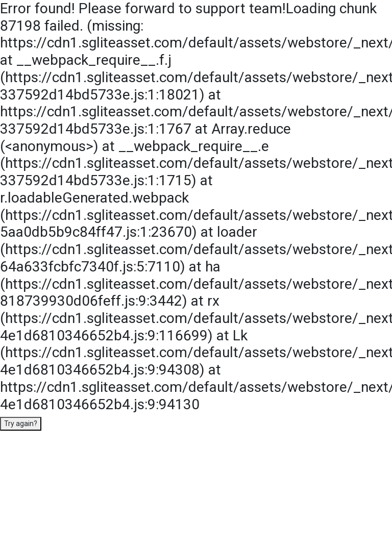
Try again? (21, 424)
